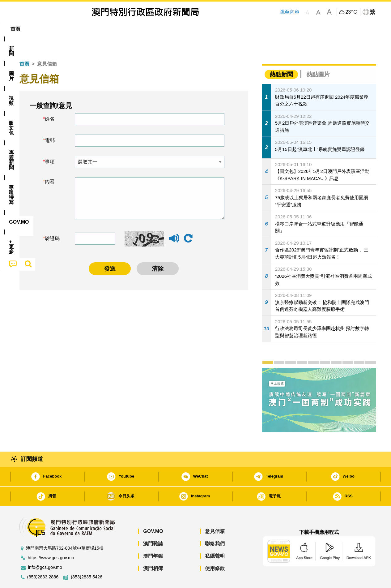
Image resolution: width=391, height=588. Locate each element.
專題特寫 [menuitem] (179, 29)
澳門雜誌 (153, 525)
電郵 (50, 121)
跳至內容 (290, 12)
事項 (50, 143)
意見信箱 (215, 512)
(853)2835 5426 (87, 558)
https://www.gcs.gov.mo (51, 539)
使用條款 (215, 549)
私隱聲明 (215, 537)
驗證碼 (52, 219)
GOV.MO (153, 512)
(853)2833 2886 (43, 558)
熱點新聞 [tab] (281, 56)
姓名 (50, 100)
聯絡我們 (215, 525)
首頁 (24, 45)
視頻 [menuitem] (94, 29)
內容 (50, 163)
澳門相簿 (153, 549)
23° (351, 12)
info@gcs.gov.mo (45, 549)
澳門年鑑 (153, 537)
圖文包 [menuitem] (118, 29)
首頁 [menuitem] (25, 29)
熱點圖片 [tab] (318, 56)
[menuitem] (48, 29)
